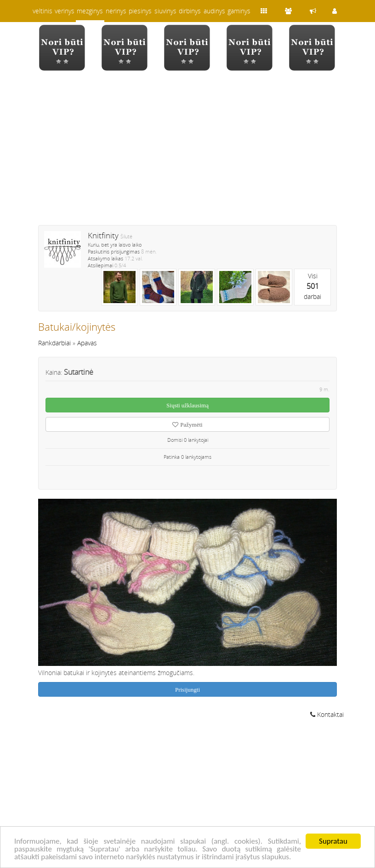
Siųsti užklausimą (187, 405)
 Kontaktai (327, 714)
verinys (65, 11)
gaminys (239, 11)
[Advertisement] (187, 154)
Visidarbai (312, 286)
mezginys (90, 11)
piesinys (140, 11)
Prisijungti (187, 690)
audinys (214, 11)
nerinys (116, 11)
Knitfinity (103, 235)
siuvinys (165, 11)
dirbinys (190, 11)
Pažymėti (187, 425)
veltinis (43, 11)
